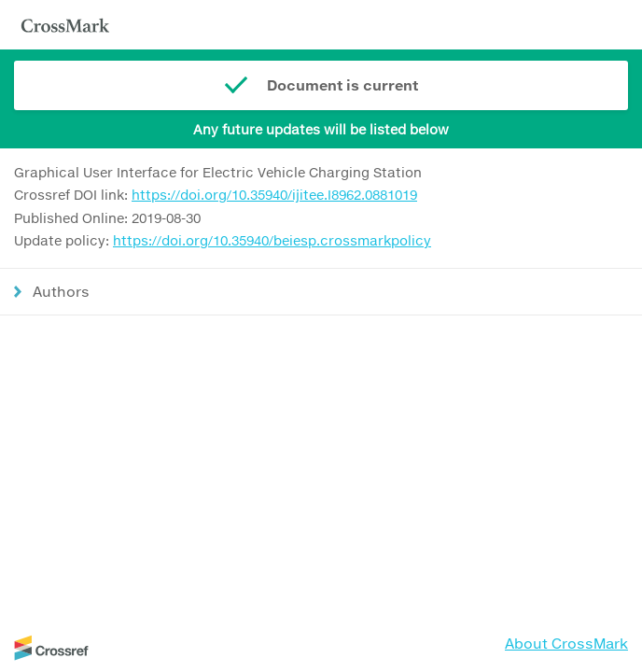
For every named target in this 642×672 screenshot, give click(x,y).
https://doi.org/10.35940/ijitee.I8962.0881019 (274, 195)
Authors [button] (61, 291)
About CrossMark (566, 643)
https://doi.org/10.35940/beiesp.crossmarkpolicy (272, 240)
